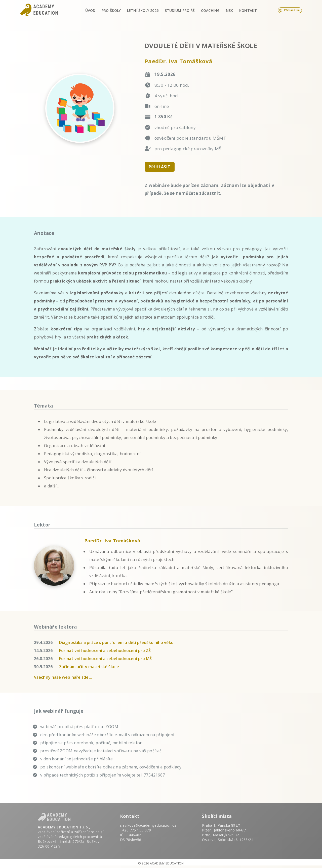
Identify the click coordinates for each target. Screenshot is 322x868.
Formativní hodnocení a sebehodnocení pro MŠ (105, 659)
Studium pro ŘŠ (180, 10)
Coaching (210, 10)
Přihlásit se (289, 10)
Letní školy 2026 (143, 10)
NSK (229, 10)
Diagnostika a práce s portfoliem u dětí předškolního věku (116, 642)
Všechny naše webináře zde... (63, 677)
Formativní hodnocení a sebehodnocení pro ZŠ (105, 650)
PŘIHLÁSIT (160, 167)
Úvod (90, 10)
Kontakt (248, 10)
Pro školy (111, 10)
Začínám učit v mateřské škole (89, 667)
